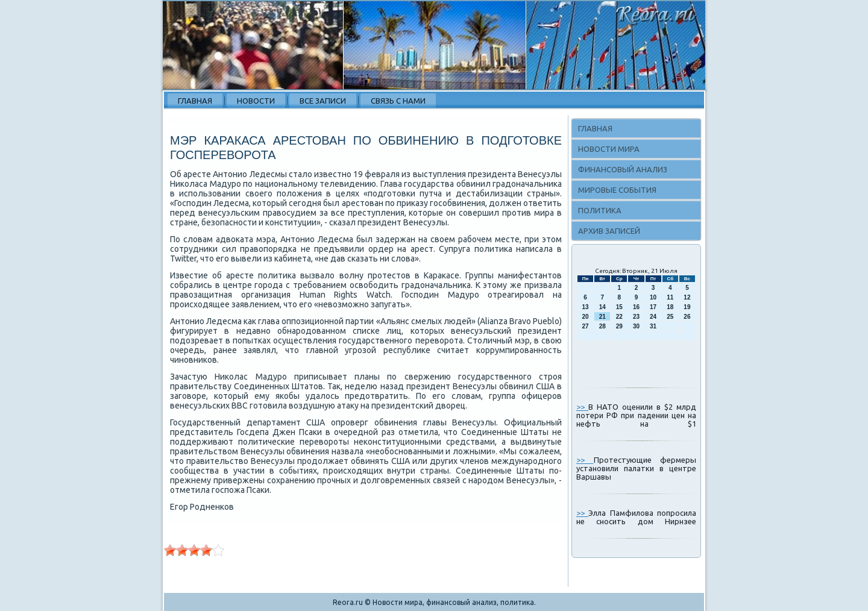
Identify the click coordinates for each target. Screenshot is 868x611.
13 (586, 307)
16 (636, 307)
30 (636, 326)
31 (653, 326)
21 (602, 317)
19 (687, 307)
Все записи (323, 101)
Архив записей (609, 231)
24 (653, 317)
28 (602, 326)
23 (636, 317)
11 (670, 297)
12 (687, 297)
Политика (600, 210)
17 (653, 307)
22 (619, 317)
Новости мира (609, 149)
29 (619, 326)
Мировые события (617, 190)
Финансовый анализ (623, 169)
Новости (256, 101)
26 (687, 317)
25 (670, 317)
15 (619, 307)
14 (602, 307)
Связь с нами (398, 101)
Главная (195, 101)
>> (582, 407)
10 (653, 297)
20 (586, 317)
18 (670, 307)
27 (586, 326)
